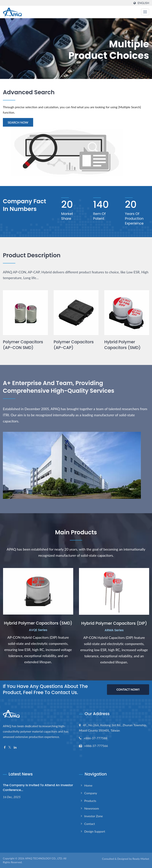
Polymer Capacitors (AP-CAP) (74, 345)
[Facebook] (5, 747)
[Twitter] (10, 747)
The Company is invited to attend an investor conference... (38, 788)
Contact (90, 824)
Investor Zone (94, 816)
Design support (95, 831)
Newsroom (92, 808)
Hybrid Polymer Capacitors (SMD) (122, 345)
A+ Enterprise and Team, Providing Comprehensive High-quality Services (59, 387)
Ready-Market (141, 859)
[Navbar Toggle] (145, 12)
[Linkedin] (15, 747)
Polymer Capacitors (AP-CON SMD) (23, 345)
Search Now (18, 122)
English (143, 3)
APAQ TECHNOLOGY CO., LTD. (44, 858)
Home (88, 785)
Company (91, 793)
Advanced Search (29, 92)
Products (90, 801)
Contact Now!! (128, 689)
